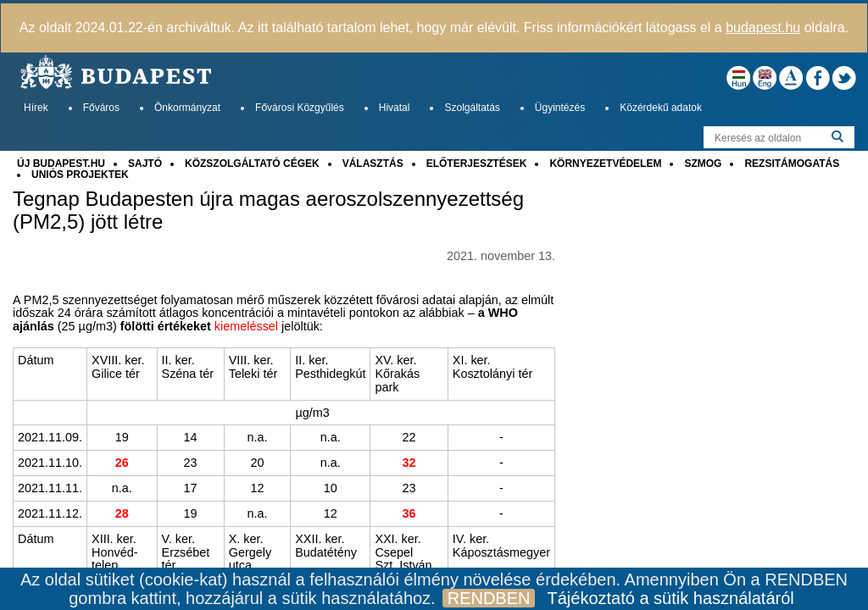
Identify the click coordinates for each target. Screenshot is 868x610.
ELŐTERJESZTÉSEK (477, 164)
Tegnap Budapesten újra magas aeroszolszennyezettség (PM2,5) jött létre (268, 210)
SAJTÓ (145, 164)
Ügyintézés (560, 108)
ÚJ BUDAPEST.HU (61, 164)
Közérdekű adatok (661, 108)
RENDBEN (489, 598)
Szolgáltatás (472, 108)
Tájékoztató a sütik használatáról (670, 598)
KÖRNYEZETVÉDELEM (605, 164)
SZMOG (703, 164)
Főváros (101, 108)
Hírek (36, 108)
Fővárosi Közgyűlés (300, 108)
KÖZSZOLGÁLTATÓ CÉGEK (252, 164)
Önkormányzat (187, 108)
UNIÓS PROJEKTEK (80, 175)
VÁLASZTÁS (373, 164)
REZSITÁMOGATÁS (792, 164)
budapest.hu (763, 28)
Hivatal (395, 108)
